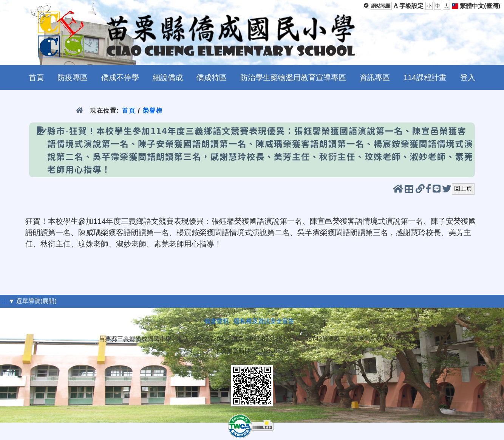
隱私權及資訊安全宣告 (264, 321)
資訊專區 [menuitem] (375, 77)
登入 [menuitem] (468, 77)
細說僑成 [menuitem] (168, 77)
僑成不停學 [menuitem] (120, 77)
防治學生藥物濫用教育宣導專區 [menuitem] (293, 77)
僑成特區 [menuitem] (212, 77)
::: (4, 301)
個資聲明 (216, 321)
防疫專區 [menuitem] (73, 77)
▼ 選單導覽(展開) (33, 301)
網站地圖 (381, 6)
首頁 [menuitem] (36, 77)
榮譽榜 (153, 111)
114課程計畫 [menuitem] (425, 77)
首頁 (129, 111)
